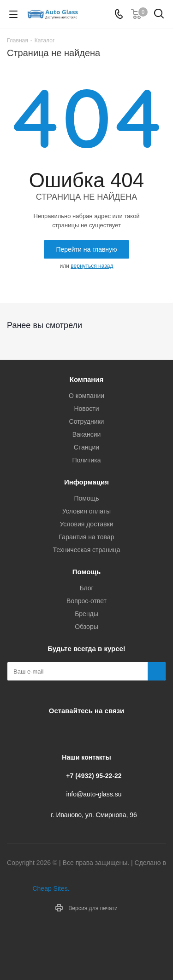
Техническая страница (87, 550)
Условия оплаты (86, 511)
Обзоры (86, 627)
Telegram (73, 732)
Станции (87, 447)
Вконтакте (50, 732)
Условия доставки (86, 524)
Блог (86, 588)
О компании (86, 396)
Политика (87, 460)
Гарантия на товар (87, 537)
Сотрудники (87, 421)
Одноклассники (96, 732)
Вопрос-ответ (86, 601)
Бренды (86, 614)
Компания (87, 379)
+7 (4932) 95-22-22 (94, 776)
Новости (86, 409)
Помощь (86, 498)
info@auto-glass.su (94, 795)
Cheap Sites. (51, 888)
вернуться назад (92, 266)
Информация (86, 482)
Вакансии (87, 434)
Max (119, 732)
